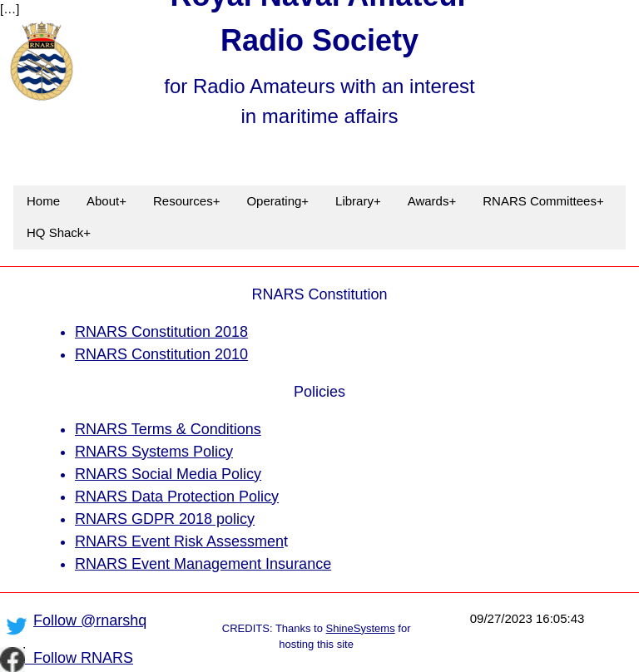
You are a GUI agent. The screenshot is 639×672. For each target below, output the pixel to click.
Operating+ (277, 201)
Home (43, 201)
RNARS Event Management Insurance (203, 564)
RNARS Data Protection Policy (177, 497)
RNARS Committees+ (543, 201)
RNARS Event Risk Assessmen (179, 541)
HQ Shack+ (59, 232)
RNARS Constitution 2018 (161, 332)
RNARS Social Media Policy (168, 474)
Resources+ (186, 201)
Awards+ (432, 201)
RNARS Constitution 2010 (161, 354)
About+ (106, 201)
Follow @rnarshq (90, 620)
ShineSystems (361, 628)
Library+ (358, 201)
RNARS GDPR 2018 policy (165, 519)
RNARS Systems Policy (154, 452)
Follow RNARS (79, 658)
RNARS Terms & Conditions (168, 429)
